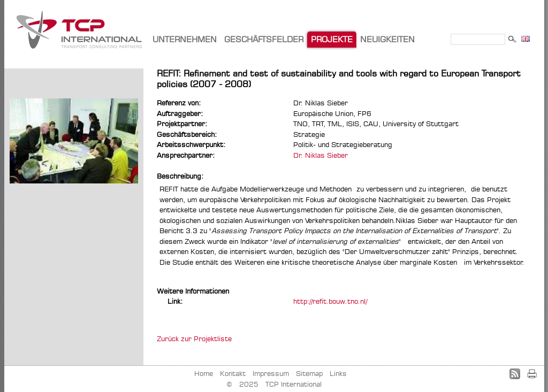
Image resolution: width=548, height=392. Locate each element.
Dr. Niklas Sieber (321, 155)
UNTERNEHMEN (185, 39)
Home (204, 373)
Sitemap (309, 373)
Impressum (271, 373)
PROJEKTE (332, 39)
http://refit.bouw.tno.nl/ (330, 301)
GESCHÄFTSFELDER (264, 39)
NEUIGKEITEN (387, 39)
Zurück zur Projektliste (194, 339)
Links (338, 373)
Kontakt (233, 373)
